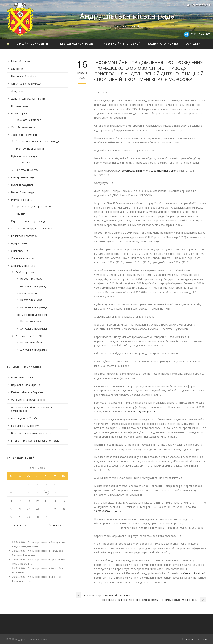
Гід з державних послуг (77, 44)
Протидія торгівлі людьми (32, 315)
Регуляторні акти (22, 200)
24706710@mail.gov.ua (141, 411)
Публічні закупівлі (22, 185)
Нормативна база (31, 279)
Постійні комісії (20, 106)
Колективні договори (24, 236)
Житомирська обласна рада (28, 400)
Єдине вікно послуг (23, 258)
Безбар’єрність (25, 272)
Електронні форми (27, 170)
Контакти (193, 44)
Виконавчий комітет (24, 76)
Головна (188, 639)
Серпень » (55, 525)
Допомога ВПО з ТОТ (29, 336)
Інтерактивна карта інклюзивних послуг (36, 441)
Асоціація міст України (25, 418)
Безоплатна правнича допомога (31, 433)
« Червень (20, 525)
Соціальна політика (23, 266)
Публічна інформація (24, 156)
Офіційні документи (32, 44)
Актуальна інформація (34, 286)
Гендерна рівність (27, 293)
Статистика (23, 162)
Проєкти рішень (21, 113)
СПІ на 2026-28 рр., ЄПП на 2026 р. (32, 228)
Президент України (23, 377)
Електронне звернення (30, 149)
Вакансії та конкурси (24, 192)
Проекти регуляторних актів (33, 206)
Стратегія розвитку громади (29, 221)
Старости (17, 69)
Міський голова (21, 61)
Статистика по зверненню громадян (38, 141)
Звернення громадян (24, 135)
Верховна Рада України (26, 385)
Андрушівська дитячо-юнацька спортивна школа (149, 171)
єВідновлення (20, 251)
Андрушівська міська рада (127, 16)
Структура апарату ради (26, 84)
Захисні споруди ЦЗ (163, 44)
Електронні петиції (23, 177)
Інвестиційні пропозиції (122, 44)
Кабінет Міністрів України (27, 392)
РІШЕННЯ (21, 214)
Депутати (17, 91)
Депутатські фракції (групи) (28, 99)
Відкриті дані (19, 243)
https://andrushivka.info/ (191, 573)
